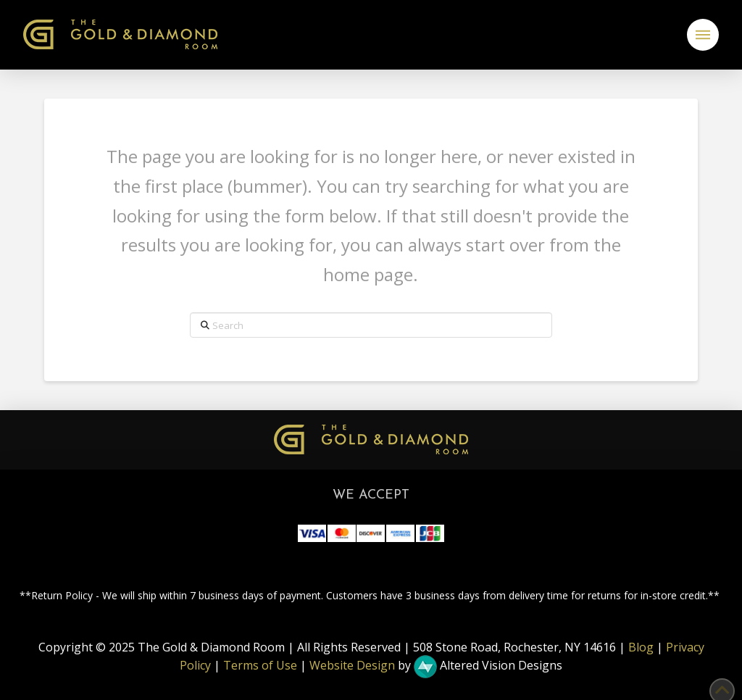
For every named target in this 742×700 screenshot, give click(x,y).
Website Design (352, 666)
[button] (703, 35)
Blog (641, 647)
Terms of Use (260, 666)
